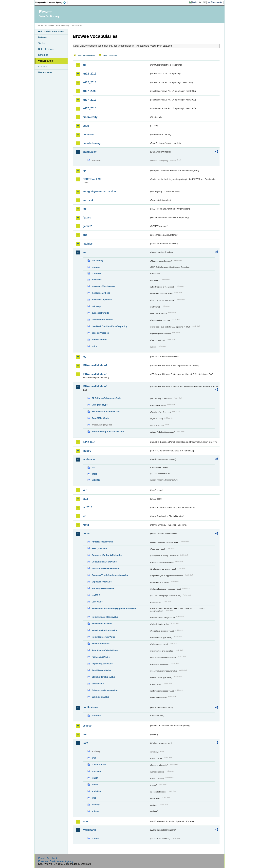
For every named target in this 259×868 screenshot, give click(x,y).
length (95, 778)
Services (43, 67)
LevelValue (97, 602)
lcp (84, 516)
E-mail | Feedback (48, 858)
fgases (87, 218)
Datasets (43, 37)
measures (97, 280)
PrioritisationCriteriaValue (105, 650)
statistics (96, 791)
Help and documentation (51, 32)
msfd (86, 525)
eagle (94, 474)
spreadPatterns (99, 340)
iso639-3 (96, 595)
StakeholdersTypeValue (103, 677)
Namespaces (45, 72)
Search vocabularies (86, 55)
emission (96, 771)
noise (86, 533)
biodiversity (90, 117)
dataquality (90, 152)
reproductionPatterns (102, 320)
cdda (86, 126)
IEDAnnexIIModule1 (95, 365)
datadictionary (92, 143)
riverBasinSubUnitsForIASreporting (110, 326)
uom (85, 743)
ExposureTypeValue (102, 582)
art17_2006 (89, 91)
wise (85, 821)
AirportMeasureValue (102, 542)
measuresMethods (101, 293)
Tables (42, 43)
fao (85, 209)
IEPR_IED (89, 442)
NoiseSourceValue (101, 644)
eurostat (88, 200)
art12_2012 (89, 74)
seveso (87, 726)
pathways (96, 306)
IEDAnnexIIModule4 (95, 386)
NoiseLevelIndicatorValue (104, 630)
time (94, 798)
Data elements (46, 49)
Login (195, 2)
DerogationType (100, 405)
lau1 (85, 490)
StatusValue (98, 684)
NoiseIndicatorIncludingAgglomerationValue (114, 608)
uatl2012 (96, 480)
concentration (99, 764)
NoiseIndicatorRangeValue (105, 617)
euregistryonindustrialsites (100, 191)
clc (93, 468)
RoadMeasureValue (101, 670)
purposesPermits (100, 313)
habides (88, 244)
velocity (96, 805)
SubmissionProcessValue (105, 690)
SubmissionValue (100, 697)
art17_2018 (89, 108)
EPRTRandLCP (92, 179)
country (96, 838)
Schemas (43, 55)
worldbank (89, 830)
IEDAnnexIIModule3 (95, 374)
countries (96, 273)
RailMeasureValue (101, 657)
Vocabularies (46, 61)
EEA (52, 2)
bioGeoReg (97, 260)
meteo (95, 784)
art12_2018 (89, 82)
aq (84, 65)
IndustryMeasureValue (103, 588)
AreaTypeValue (99, 548)
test (85, 734)
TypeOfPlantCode (100, 418)
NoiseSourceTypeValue (103, 637)
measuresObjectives (102, 300)
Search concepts (110, 55)
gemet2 (87, 226)
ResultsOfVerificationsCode (106, 412)
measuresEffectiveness (103, 286)
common (88, 134)
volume (95, 811)
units (94, 346)
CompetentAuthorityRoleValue (107, 555)
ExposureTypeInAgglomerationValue (110, 575)
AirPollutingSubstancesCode (106, 398)
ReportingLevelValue (102, 664)
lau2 (85, 499)
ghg (85, 235)
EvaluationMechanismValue (106, 568)
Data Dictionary (63, 25)
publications (90, 707)
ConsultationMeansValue (104, 562)
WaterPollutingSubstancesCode (108, 432)
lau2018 (87, 507)
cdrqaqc (96, 267)
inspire (87, 451)
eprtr (86, 170)
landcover (89, 459)
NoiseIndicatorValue (102, 624)
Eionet (51, 25)
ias (84, 252)
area (94, 758)
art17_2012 (89, 100)
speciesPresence (100, 333)
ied (84, 357)
